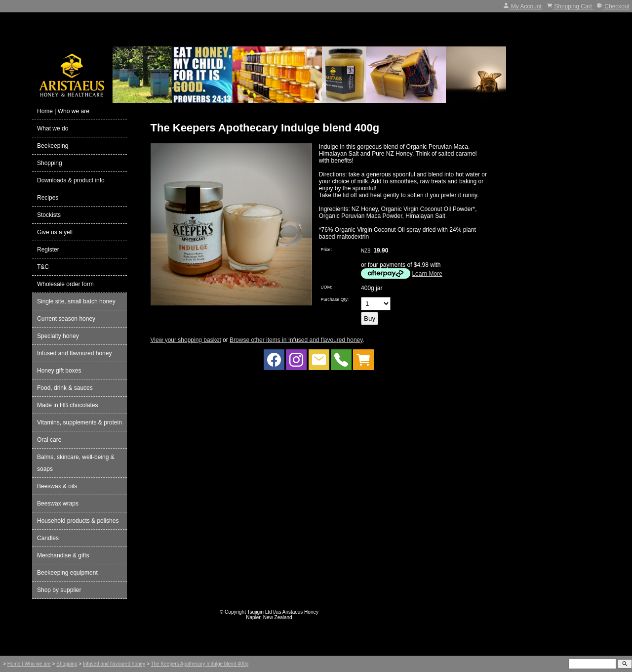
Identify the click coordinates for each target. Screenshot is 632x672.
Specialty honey (58, 336)
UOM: (326, 287)
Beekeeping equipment (67, 573)
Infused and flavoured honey (74, 353)
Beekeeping (53, 146)
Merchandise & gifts (63, 555)
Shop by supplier (59, 590)
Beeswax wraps (58, 504)
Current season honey (66, 319)
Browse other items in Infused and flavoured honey (296, 340)
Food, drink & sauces (65, 388)
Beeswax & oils (57, 486)
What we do (53, 128)
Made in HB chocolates (67, 405)
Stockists (49, 215)
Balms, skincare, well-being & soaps (76, 463)
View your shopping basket (186, 340)
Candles (48, 538)
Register (48, 250)
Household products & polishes (78, 521)
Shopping (50, 163)
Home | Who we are (63, 111)
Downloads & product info (71, 180)
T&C (43, 267)
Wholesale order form (65, 284)
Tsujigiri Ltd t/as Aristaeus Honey (283, 612)
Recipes (48, 198)
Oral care (49, 440)
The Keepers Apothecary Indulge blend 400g (199, 664)
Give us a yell (55, 232)
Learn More (427, 274)
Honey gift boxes (59, 371)
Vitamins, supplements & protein (79, 422)
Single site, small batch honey (76, 301)
